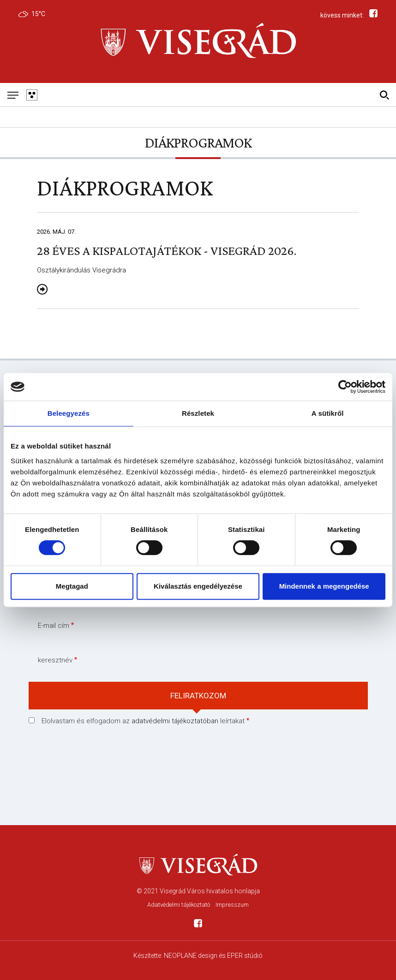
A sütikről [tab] (328, 413)
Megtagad (72, 586)
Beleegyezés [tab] (69, 413)
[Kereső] (384, 95)
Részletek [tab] (198, 413)
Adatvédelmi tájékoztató (179, 905)
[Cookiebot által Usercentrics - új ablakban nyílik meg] (345, 387)
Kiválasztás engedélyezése (198, 586)
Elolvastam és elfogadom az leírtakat (143, 721)
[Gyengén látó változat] (32, 95)
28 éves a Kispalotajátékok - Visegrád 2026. (167, 251)
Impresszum (232, 905)
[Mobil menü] (13, 95)
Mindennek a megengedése (324, 586)
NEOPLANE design (191, 956)
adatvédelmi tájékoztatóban (175, 721)
